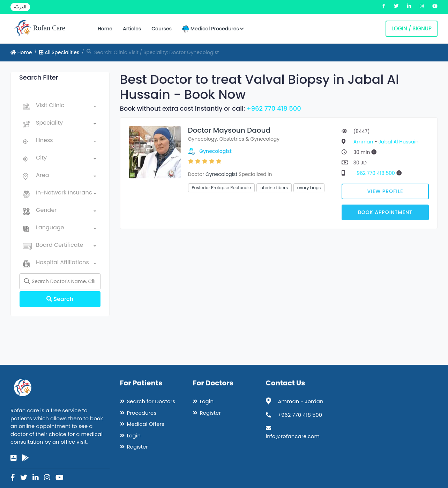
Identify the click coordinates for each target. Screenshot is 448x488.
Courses (162, 29)
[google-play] (25, 458)
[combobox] (66, 107)
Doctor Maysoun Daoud (229, 130)
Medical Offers (146, 424)
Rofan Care (40, 29)
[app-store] (14, 458)
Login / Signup (412, 28)
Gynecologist (215, 151)
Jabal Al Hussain (399, 142)
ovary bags (309, 188)
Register (137, 447)
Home (105, 29)
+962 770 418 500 (274, 108)
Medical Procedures (213, 29)
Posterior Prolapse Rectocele (222, 188)
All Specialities (59, 52)
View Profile (385, 191)
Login (134, 435)
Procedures (142, 413)
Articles (132, 29)
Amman (364, 142)
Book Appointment (385, 212)
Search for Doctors (151, 401)
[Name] (60, 281)
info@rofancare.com (293, 436)
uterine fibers (274, 188)
